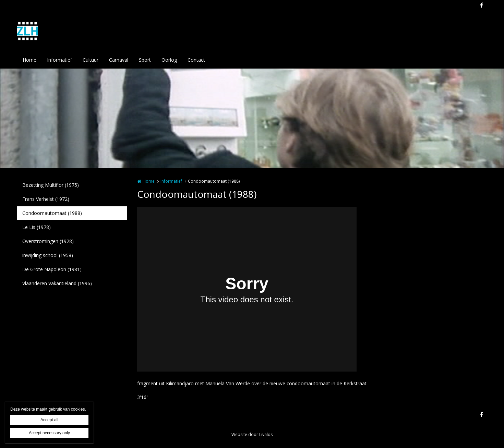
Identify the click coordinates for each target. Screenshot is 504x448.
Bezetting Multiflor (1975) (51, 185)
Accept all (49, 420)
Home (29, 60)
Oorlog (169, 60)
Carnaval (119, 60)
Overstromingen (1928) (48, 241)
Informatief (59, 60)
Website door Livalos (252, 434)
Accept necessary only (49, 433)
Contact (196, 60)
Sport (145, 60)
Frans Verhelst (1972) (46, 199)
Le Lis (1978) (37, 227)
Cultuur (91, 60)
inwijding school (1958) (48, 255)
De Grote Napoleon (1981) (52, 269)
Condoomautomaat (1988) (52, 213)
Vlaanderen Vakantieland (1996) (57, 283)
